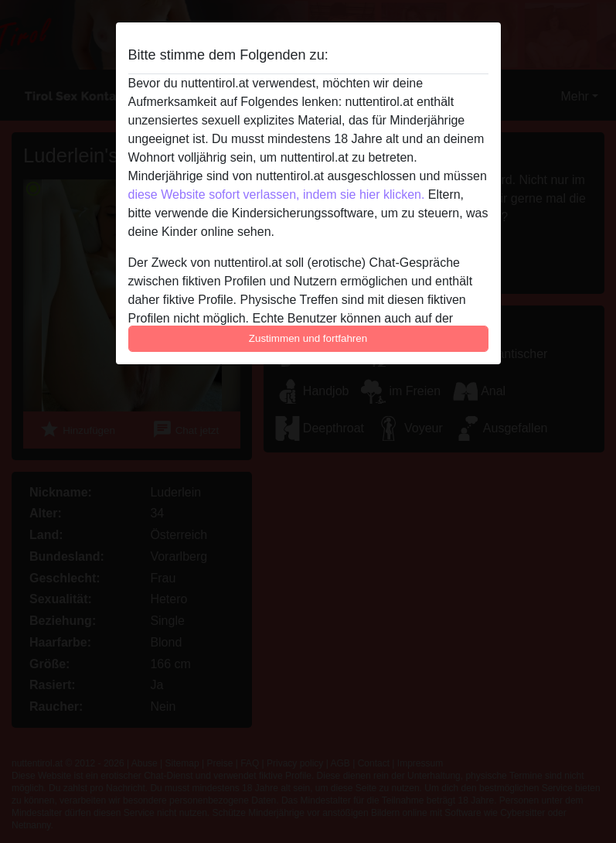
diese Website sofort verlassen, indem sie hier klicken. (277, 195)
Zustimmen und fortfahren (308, 338)
